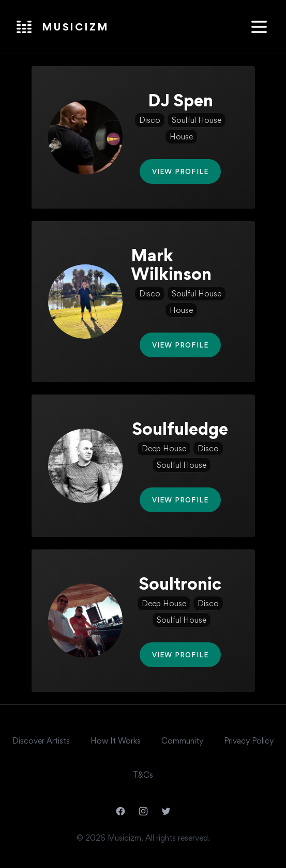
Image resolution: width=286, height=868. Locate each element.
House (181, 137)
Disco (150, 120)
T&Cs (143, 775)
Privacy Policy (249, 741)
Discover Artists (41, 741)
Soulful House (197, 120)
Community (182, 741)
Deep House (164, 448)
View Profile (180, 171)
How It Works (116, 741)
